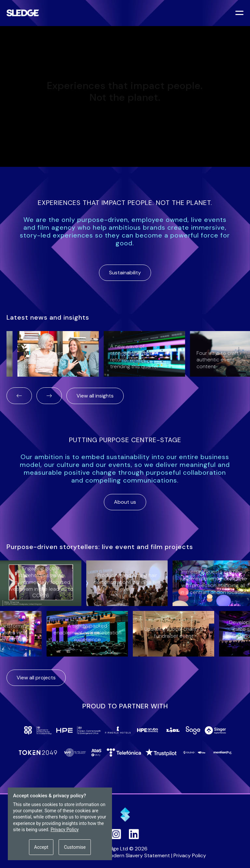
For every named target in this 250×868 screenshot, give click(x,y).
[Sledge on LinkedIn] (134, 834)
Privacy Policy (190, 855)
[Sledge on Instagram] (116, 834)
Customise (75, 847)
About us (125, 502)
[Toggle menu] (240, 14)
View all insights (95, 396)
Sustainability (125, 273)
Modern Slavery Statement (138, 855)
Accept (41, 847)
